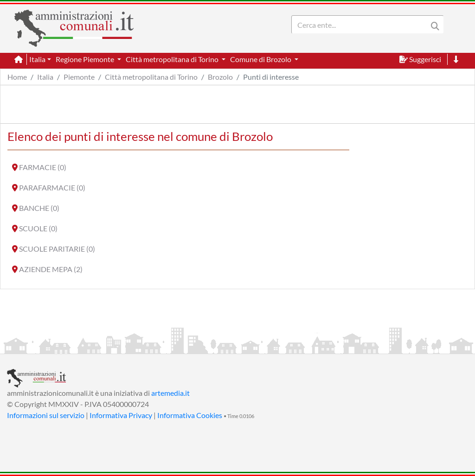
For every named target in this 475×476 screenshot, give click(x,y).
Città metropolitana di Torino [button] (173, 59)
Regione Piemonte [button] (86, 59)
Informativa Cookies (190, 415)
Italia (45, 77)
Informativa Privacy (121, 415)
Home (17, 77)
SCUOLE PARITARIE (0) (57, 249)
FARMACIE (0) (43, 167)
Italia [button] (37, 59)
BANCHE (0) (39, 208)
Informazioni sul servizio (46, 415)
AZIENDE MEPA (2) (51, 269)
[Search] (361, 25)
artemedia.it (170, 393)
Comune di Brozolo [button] (261, 59)
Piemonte (79, 77)
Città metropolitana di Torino (151, 77)
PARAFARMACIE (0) (52, 187)
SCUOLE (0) (38, 228)
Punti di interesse (271, 77)
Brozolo (220, 77)
